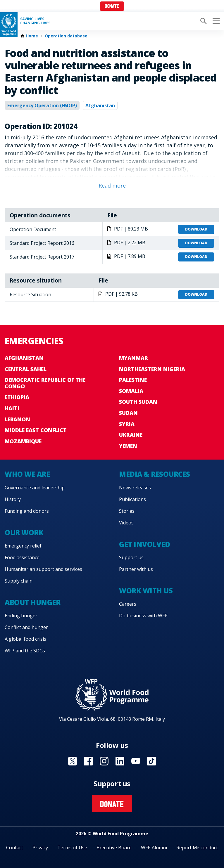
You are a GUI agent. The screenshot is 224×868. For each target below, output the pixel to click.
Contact (15, 848)
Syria (127, 424)
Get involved (144, 544)
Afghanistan (100, 105)
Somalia (131, 391)
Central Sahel (26, 369)
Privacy (40, 848)
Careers (128, 604)
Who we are (27, 474)
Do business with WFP (143, 616)
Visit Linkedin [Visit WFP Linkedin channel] (120, 761)
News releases (135, 488)
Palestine (133, 380)
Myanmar (133, 358)
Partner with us (136, 569)
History (13, 499)
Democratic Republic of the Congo (45, 383)
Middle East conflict (36, 430)
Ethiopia (17, 397)
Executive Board (114, 848)
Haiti (12, 408)
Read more (112, 186)
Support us (131, 557)
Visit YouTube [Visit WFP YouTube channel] (136, 761)
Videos (126, 523)
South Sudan (138, 402)
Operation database (66, 36)
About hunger (32, 602)
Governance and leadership (35, 488)
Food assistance (22, 557)
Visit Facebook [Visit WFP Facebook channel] (88, 761)
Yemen (128, 446)
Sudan (128, 413)
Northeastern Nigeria (152, 369)
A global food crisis (25, 639)
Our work (24, 532)
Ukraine (131, 435)
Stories (127, 511)
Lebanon (17, 419)
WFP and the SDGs (25, 651)
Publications (132, 499)
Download (196, 229)
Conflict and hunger (26, 627)
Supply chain (19, 581)
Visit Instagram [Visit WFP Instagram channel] (104, 761)
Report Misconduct (197, 848)
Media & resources (155, 474)
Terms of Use (72, 848)
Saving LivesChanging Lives (35, 21)
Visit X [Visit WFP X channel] (73, 761)
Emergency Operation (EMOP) (42, 105)
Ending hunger (21, 616)
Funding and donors (27, 511)
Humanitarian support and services (43, 569)
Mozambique (23, 441)
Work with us (146, 591)
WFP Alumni (154, 848)
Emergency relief (23, 546)
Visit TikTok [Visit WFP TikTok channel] (151, 761)
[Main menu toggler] (215, 21)
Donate (112, 7)
